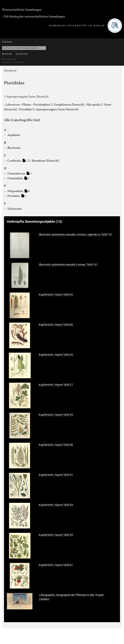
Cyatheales (33, 160)
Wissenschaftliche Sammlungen (22, 9)
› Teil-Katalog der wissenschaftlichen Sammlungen (33, 16)
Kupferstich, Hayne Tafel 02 (56, 295)
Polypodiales (19, 191)
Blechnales (14, 147)
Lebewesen (13, 104)
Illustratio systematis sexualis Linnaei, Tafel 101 (68, 265)
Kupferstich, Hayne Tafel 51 (56, 475)
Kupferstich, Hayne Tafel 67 (56, 565)
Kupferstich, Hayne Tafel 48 (56, 445)
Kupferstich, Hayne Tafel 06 (56, 325)
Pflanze (27, 104)
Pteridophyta (59, 104)
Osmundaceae (20, 173)
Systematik (22, 54)
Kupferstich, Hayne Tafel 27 (56, 385)
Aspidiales (14, 135)
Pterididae (49, 109)
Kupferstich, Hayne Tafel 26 (56, 355)
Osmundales (18, 178)
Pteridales (17, 195)
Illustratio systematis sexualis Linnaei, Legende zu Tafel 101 (76, 234)
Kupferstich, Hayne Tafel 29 (56, 415)
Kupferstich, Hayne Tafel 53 (56, 505)
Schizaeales (15, 208)
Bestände (7, 54)
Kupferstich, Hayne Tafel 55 (56, 535)
